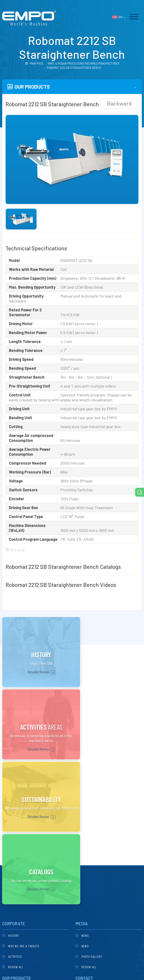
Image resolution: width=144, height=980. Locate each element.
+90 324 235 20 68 (93, 859)
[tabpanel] (72, 159)
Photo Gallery (92, 813)
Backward (119, 103)
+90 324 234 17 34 (93, 866)
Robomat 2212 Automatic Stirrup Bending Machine (34, 848)
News (85, 792)
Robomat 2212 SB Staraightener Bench (74, 68)
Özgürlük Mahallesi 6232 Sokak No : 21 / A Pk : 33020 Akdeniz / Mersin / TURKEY (105, 849)
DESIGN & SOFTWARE (72, 971)
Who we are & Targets (24, 802)
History (14, 792)
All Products (18, 871)
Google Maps (92, 883)
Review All (16, 823)
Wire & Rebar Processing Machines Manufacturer (84, 63)
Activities (15, 813)
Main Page (37, 63)
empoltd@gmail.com (95, 874)
